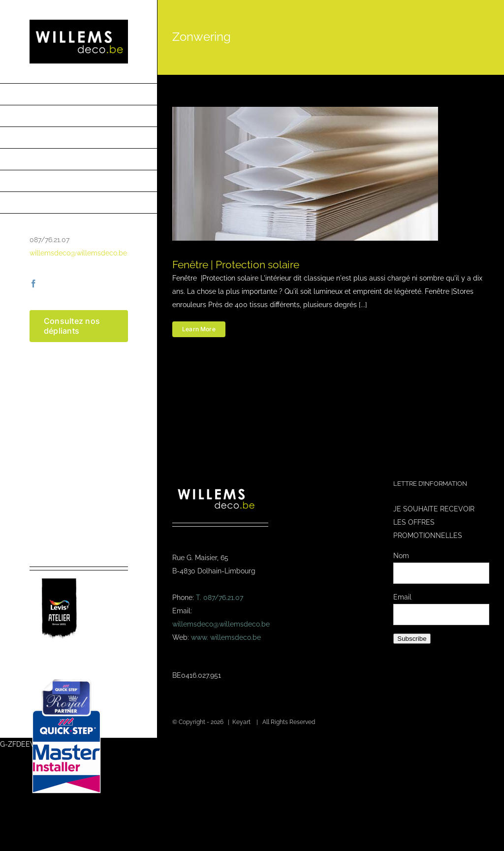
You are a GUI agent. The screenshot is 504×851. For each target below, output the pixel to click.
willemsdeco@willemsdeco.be (78, 253)
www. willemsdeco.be (226, 637)
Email (402, 597)
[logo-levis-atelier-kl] (59, 574)
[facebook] (33, 284)
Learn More (199, 329)
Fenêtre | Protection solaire (236, 265)
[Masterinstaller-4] (66, 680)
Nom (401, 556)
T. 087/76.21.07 (220, 598)
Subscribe (412, 639)
